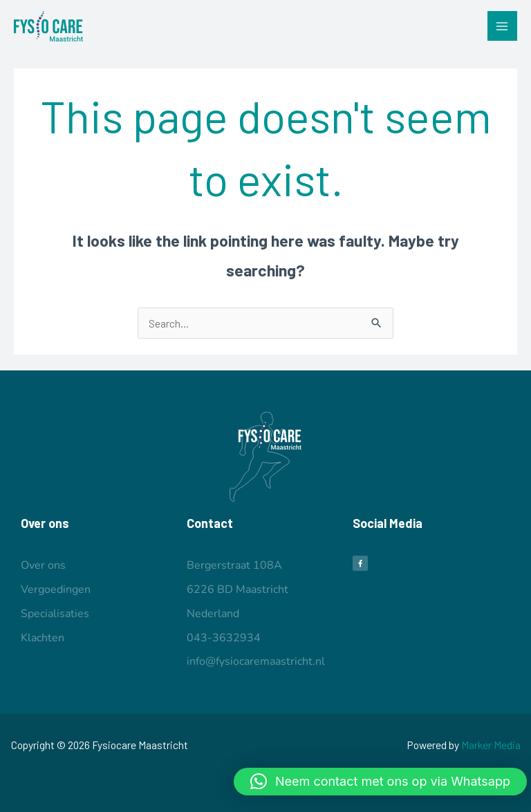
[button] (380, 782)
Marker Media (491, 745)
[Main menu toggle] (502, 26)
